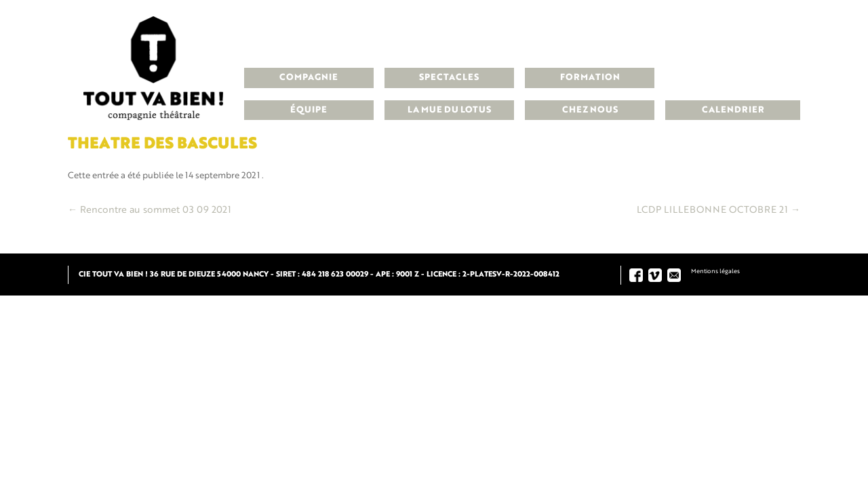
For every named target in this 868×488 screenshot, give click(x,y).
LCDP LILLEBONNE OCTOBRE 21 (718, 210)
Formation (590, 78)
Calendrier (733, 110)
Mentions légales (715, 271)
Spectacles (449, 78)
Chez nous (590, 110)
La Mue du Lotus (449, 110)
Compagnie (309, 78)
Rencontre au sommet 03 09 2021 (150, 210)
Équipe (309, 110)
